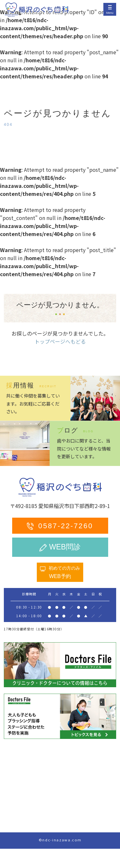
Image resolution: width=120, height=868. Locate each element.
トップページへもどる (60, 341)
